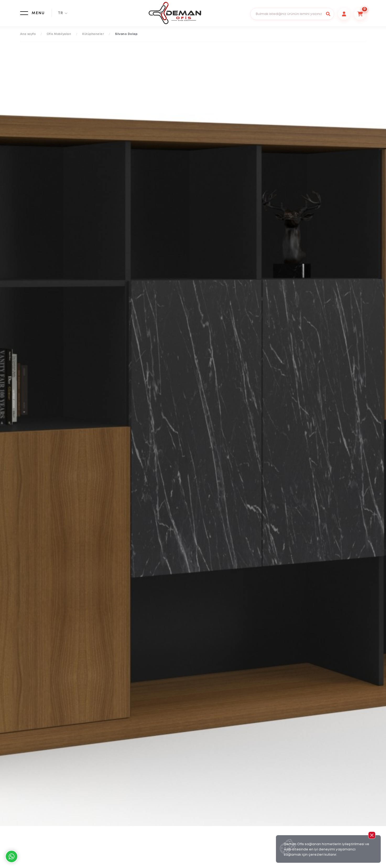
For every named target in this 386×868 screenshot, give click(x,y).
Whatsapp (12, 856)
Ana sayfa (28, 34)
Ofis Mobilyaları (59, 34)
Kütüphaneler (93, 34)
